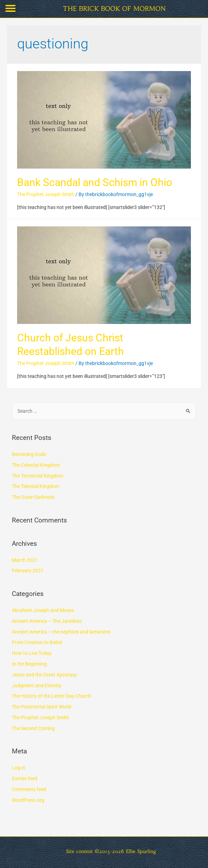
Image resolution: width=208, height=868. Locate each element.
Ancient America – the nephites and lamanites (61, 632)
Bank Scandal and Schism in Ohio (95, 182)
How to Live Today (32, 653)
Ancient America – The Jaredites (47, 621)
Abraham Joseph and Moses (43, 610)
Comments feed (29, 789)
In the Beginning (29, 664)
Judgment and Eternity (37, 685)
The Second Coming (33, 728)
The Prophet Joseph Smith (46, 194)
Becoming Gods (29, 454)
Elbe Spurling (141, 851)
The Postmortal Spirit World (42, 707)
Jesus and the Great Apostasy (44, 675)
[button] (10, 8)
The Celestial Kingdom (36, 465)
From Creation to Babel (37, 642)
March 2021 (25, 560)
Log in (18, 768)
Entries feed (25, 778)
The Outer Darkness (33, 497)
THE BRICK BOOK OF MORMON (114, 9)
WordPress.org (28, 800)
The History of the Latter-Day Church (51, 696)
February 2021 (28, 571)
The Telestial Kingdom (35, 486)
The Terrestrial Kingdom (38, 476)
